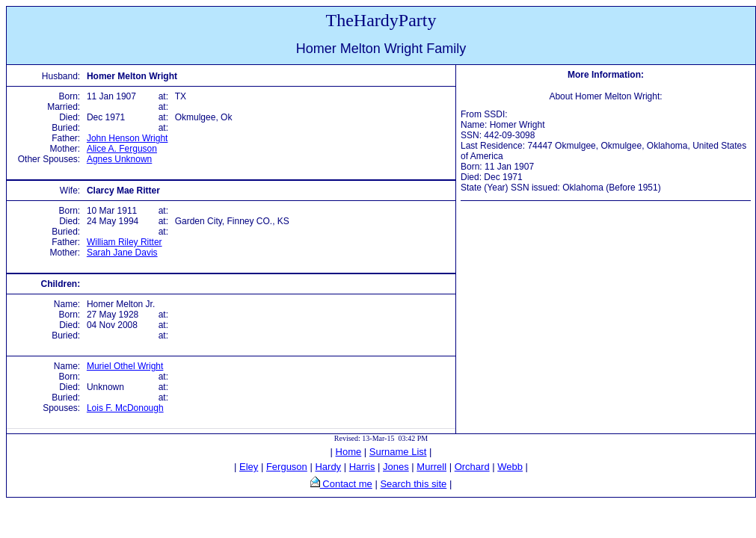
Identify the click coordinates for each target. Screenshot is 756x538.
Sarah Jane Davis (122, 253)
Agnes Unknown (119, 159)
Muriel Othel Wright (125, 366)
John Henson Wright (127, 138)
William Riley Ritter (125, 242)
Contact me (346, 484)
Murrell (431, 467)
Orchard (472, 467)
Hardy (328, 467)
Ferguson (287, 467)
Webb (510, 467)
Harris (362, 467)
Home (349, 452)
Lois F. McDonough (125, 408)
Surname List (398, 452)
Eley (249, 467)
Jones (396, 467)
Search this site (413, 484)
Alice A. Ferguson (122, 149)
